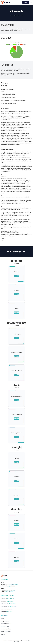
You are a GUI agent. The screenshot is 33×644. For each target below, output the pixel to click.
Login (26, 2)
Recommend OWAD (6, 624)
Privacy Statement (6, 632)
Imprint (3, 634)
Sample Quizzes (5, 621)
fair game (4, 612)
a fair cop (3, 609)
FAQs (2, 618)
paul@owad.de (11, 586)
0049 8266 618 (9, 592)
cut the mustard (5, 606)
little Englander (5, 604)
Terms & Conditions (6, 629)
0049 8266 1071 (11, 590)
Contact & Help (5, 626)
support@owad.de (13, 584)
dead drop (4, 601)
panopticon (4, 599)
